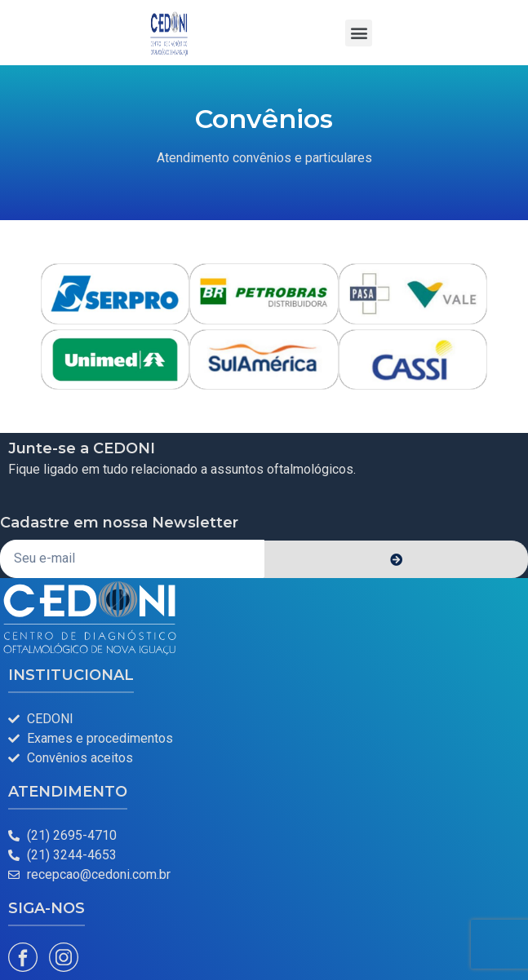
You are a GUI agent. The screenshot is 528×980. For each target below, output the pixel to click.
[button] (359, 33)
